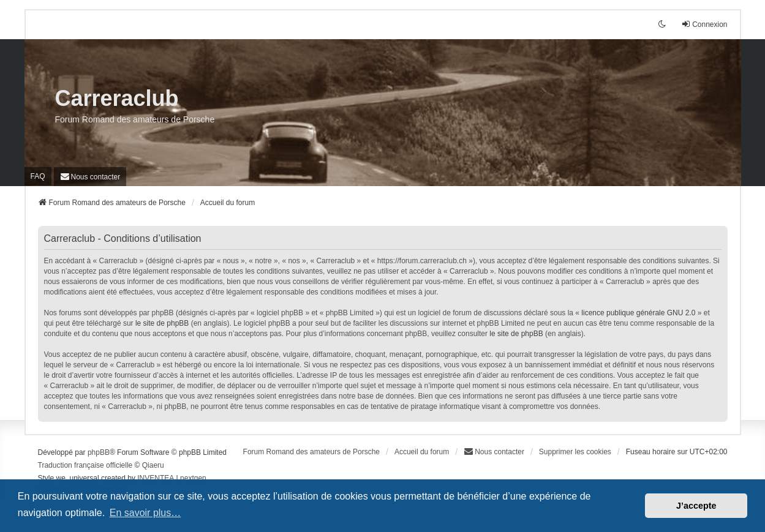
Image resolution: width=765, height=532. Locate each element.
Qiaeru (153, 465)
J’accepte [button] (696, 506)
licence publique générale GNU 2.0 (638, 313)
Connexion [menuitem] (704, 24)
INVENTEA (156, 478)
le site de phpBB (162, 323)
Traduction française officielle (85, 465)
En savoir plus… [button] (145, 513)
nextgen (193, 478)
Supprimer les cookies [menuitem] (575, 452)
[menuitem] (90, 177)
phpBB (99, 452)
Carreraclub (117, 98)
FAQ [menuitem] (38, 176)
